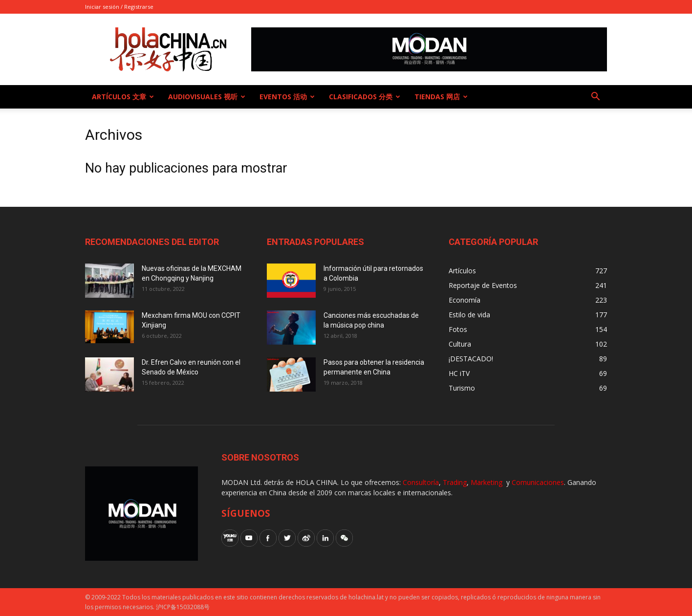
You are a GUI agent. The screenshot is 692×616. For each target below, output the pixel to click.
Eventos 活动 (287, 97)
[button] (595, 98)
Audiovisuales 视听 (207, 97)
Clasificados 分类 (365, 97)
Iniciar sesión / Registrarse (119, 7)
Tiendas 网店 (441, 97)
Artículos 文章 (123, 97)
